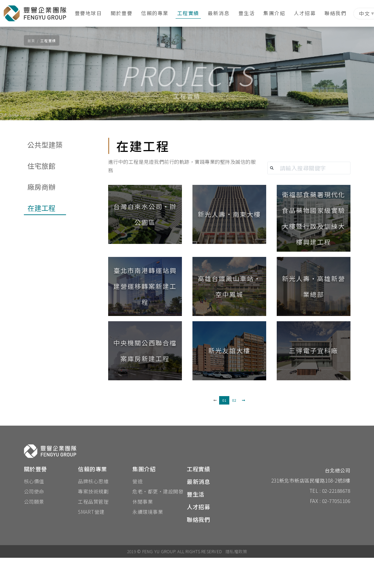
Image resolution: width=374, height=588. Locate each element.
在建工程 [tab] (41, 246)
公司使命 (34, 522)
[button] (145, 252)
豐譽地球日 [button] (92, 13)
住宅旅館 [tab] (41, 204)
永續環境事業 (148, 542)
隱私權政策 (236, 581)
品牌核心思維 (93, 511)
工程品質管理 (93, 532)
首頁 (31, 41)
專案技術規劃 (93, 522)
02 (234, 430)
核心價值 (34, 511)
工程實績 (192, 13)
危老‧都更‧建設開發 (158, 522)
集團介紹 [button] (278, 13)
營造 (137, 511)
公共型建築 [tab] (45, 183)
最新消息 (222, 13)
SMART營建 (91, 542)
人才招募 (308, 13)
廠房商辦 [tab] (41, 225)
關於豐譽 (125, 13)
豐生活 (250, 13)
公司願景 (34, 532)
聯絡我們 (339, 13)
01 (224, 430)
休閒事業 (143, 532)
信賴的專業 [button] (158, 13)
